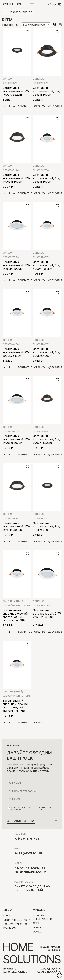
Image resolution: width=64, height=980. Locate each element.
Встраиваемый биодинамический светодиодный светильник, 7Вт (15, 706)
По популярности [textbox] (35, 25)
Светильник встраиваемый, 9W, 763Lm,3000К (46, 91)
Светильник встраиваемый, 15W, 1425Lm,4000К (17, 265)
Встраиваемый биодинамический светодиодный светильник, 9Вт (15, 615)
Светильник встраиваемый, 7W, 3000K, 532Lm (16, 352)
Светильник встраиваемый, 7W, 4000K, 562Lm (16, 91)
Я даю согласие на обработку (32, 808)
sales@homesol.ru (28, 853)
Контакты (10, 928)
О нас (7, 916)
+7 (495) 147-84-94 (27, 839)
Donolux (8, 79)
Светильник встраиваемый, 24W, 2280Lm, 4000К (47, 614)
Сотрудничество (15, 924)
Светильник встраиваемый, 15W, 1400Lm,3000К (17, 178)
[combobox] (36, 25)
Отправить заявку (21, 821)
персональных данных (44, 808)
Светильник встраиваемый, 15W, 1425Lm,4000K (17, 526)
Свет (36, 923)
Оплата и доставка (17, 920)
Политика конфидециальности (17, 970)
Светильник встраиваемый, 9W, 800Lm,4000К (46, 352)
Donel (37, 932)
